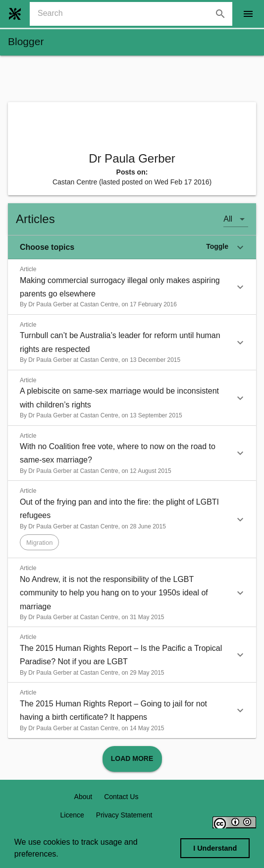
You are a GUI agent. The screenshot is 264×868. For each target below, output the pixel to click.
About (83, 797)
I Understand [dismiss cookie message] (215, 848)
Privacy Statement (124, 815)
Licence (72, 815)
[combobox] (135, 14)
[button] (132, 247)
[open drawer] (248, 14)
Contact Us (121, 797)
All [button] (228, 219)
